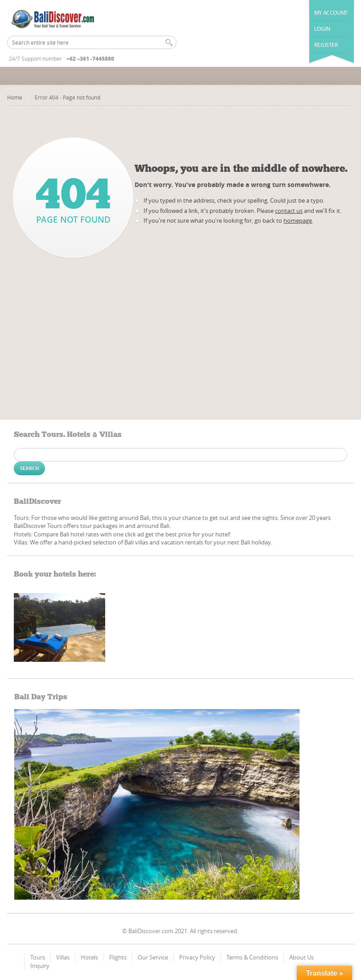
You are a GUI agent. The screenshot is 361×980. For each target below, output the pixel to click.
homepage (298, 220)
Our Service (153, 957)
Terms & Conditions (252, 957)
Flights (118, 957)
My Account (331, 13)
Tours (38, 957)
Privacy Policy (197, 957)
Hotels (89, 957)
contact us (289, 211)
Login (322, 29)
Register (326, 45)
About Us (302, 957)
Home (15, 97)
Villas (63, 957)
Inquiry (40, 966)
